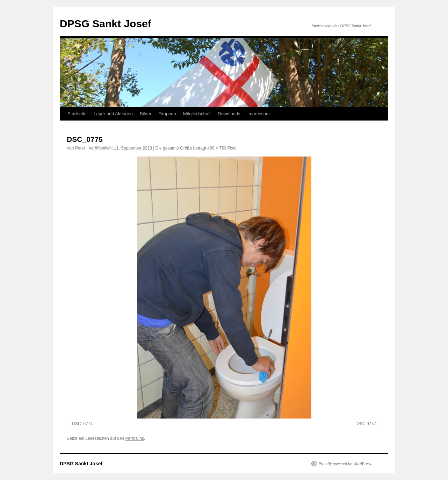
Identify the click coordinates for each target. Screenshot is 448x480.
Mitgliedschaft (197, 114)
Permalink (134, 438)
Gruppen (167, 114)
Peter (80, 148)
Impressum (259, 114)
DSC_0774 (82, 424)
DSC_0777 (366, 424)
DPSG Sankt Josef (106, 24)
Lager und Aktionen (113, 114)
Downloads (229, 114)
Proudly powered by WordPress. (345, 464)
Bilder (146, 114)
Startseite (77, 114)
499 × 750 (217, 148)
